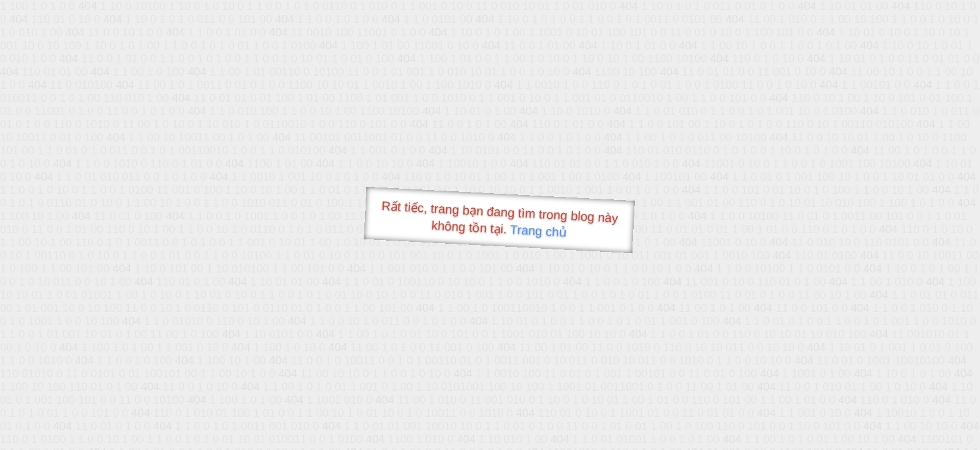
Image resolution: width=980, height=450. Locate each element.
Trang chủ (538, 231)
